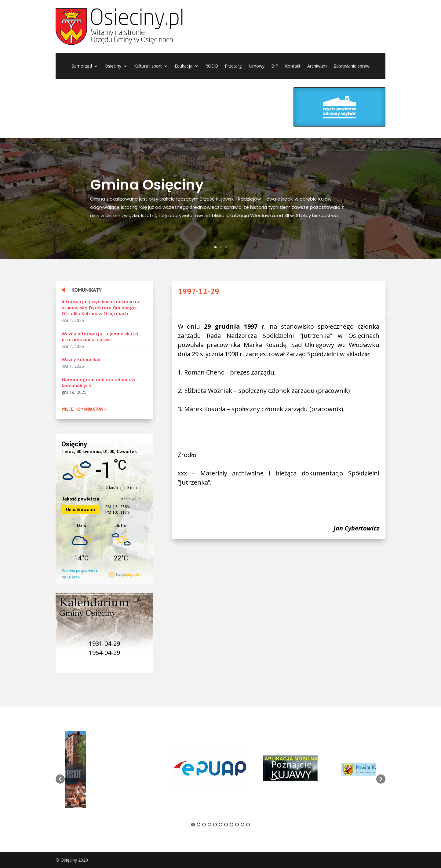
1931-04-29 (104, 643)
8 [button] (231, 825)
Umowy (257, 66)
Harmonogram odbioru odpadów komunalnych (98, 382)
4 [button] (210, 825)
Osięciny (113, 66)
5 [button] (215, 825)
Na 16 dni (69, 577)
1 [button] (193, 825)
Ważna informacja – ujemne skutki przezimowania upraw (100, 337)
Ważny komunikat (81, 359)
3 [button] (204, 825)
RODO (212, 66)
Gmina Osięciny (147, 186)
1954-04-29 (104, 653)
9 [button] (237, 825)
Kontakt (293, 66)
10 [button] (242, 825)
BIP (275, 66)
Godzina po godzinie (78, 571)
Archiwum (317, 66)
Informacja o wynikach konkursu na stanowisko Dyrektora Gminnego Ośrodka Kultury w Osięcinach (101, 307)
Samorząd (82, 66)
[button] (60, 779)
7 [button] (226, 825)
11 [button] (248, 825)
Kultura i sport (148, 66)
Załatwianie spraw (352, 66)
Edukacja (184, 66)
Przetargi (234, 66)
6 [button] (221, 825)
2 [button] (199, 825)
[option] (131, 769)
